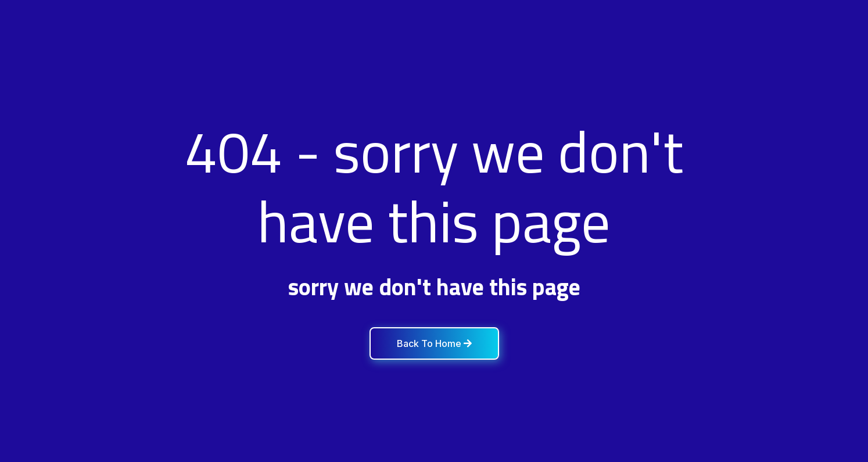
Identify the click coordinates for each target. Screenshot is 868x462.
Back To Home (434, 343)
